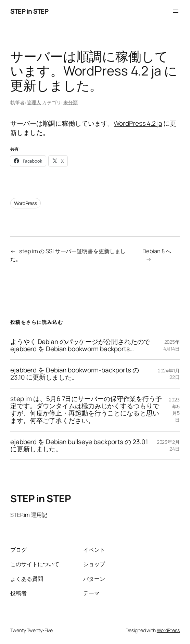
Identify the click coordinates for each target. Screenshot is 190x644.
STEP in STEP (29, 11)
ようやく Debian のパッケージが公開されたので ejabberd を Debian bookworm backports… (80, 346)
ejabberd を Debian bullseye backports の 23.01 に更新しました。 (79, 446)
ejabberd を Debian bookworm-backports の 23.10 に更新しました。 (75, 374)
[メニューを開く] (176, 11)
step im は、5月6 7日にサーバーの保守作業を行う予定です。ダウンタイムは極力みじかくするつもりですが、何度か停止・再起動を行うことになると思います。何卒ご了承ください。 (86, 410)
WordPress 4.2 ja (138, 123)
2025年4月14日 (172, 345)
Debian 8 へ (157, 251)
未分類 (71, 102)
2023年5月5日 (174, 410)
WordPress (26, 203)
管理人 (34, 102)
